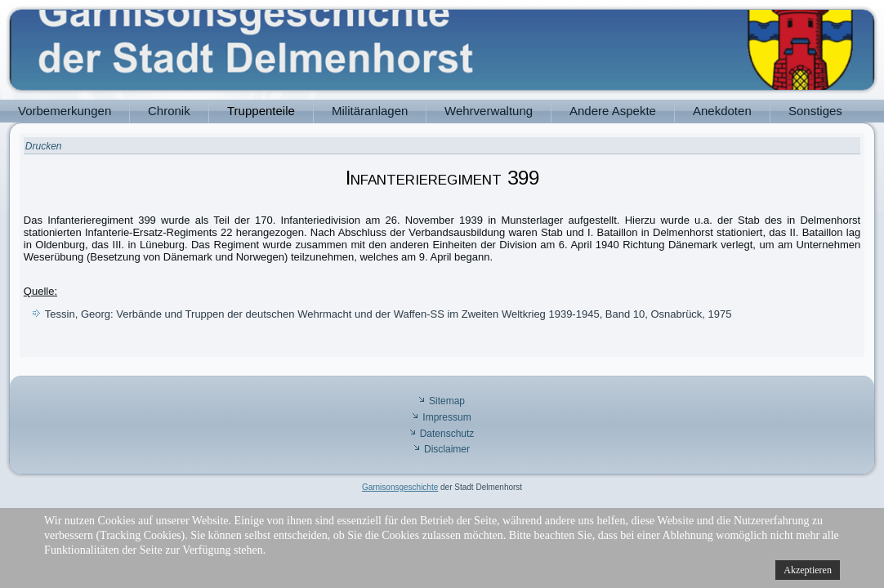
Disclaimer (447, 449)
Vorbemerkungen (65, 111)
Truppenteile (261, 111)
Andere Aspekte (613, 111)
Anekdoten (722, 111)
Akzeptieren (808, 570)
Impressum (446, 417)
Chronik (169, 111)
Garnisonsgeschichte (400, 487)
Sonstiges (815, 111)
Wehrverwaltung (489, 111)
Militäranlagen (370, 111)
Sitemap (447, 401)
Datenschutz (447, 434)
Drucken (44, 146)
